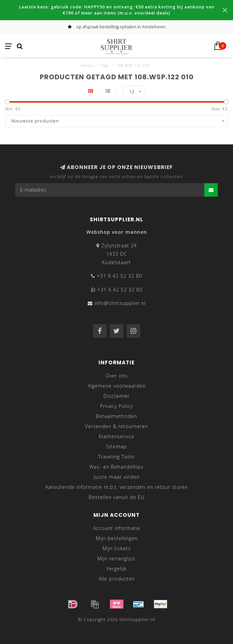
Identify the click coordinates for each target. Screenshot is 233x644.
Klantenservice (117, 436)
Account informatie (117, 528)
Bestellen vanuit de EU (117, 497)
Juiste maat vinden (117, 477)
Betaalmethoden (116, 416)
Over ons (117, 376)
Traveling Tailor (117, 457)
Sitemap (116, 446)
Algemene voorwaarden (117, 386)
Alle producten (117, 579)
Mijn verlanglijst (116, 558)
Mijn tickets (117, 548)
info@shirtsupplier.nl (120, 303)
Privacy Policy (116, 406)
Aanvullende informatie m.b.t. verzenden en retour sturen (116, 487)
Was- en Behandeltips (116, 467)
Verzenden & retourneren (116, 426)
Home (87, 65)
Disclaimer (116, 396)
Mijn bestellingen (117, 538)
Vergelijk (116, 569)
